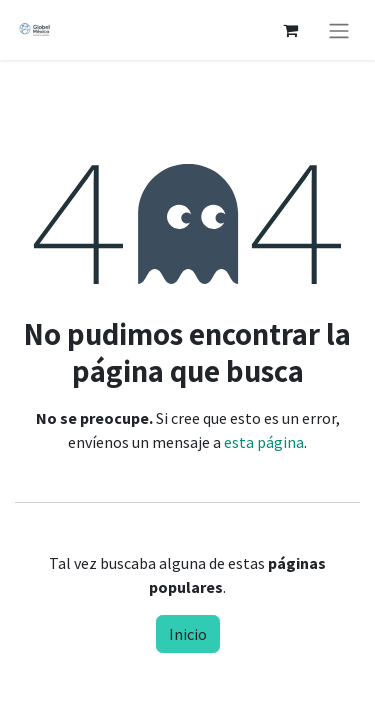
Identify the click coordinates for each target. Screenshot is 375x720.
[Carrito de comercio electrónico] (290, 30)
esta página (264, 442)
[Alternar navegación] (339, 30)
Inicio (188, 634)
